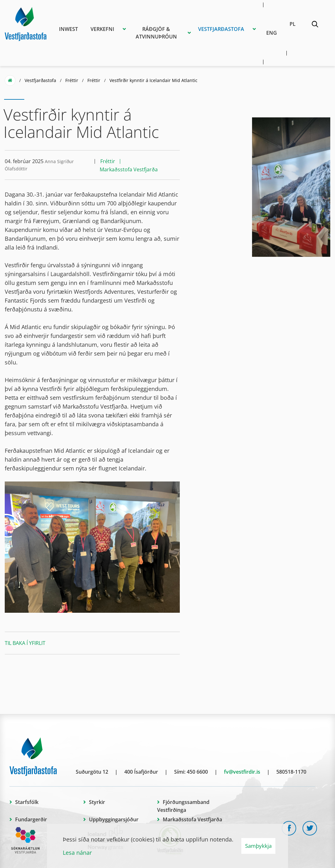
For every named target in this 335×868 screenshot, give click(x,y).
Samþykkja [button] (258, 846)
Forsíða (10, 80)
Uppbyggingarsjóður (114, 819)
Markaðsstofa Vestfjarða (192, 819)
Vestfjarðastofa (40, 80)
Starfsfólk (27, 802)
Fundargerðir (31, 819)
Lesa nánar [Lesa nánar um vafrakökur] (77, 853)
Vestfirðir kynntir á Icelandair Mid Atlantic (153, 80)
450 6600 (197, 772)
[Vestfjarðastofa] (26, 23)
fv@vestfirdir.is (242, 772)
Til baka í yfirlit (25, 643)
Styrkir (97, 802)
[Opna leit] (315, 25)
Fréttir (72, 80)
